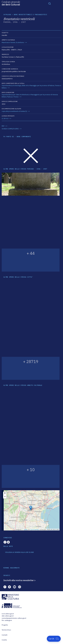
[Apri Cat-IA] (54, 639)
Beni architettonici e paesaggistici (30, 15)
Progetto (5, 625)
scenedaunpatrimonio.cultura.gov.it (14, 618)
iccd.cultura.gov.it (8, 614)
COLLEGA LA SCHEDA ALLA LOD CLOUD (19, 552)
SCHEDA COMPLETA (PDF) (10, 129)
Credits (4, 640)
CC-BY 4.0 (5, 119)
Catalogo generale (11, 3)
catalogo (7, 15)
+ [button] (5, 493)
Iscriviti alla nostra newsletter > (20, 580)
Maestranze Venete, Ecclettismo (13, 43)
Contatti (5, 635)
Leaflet (26, 530)
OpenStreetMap (34, 530)
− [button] (5, 497)
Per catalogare (7, 620)
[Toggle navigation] (50, 3)
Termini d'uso (6, 630)
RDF (3, 126)
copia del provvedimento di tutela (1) (14, 111)
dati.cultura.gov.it (8, 616)
